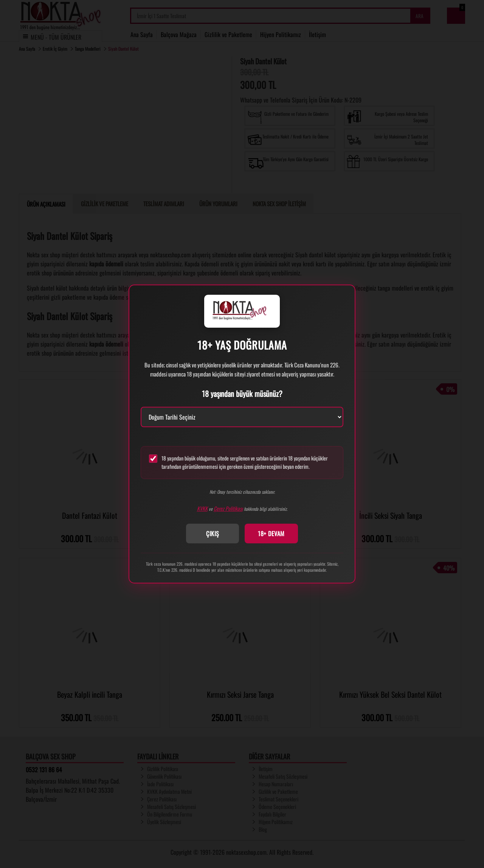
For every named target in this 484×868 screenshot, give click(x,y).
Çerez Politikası (228, 508)
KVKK (202, 508)
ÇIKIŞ (213, 534)
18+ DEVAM (271, 534)
